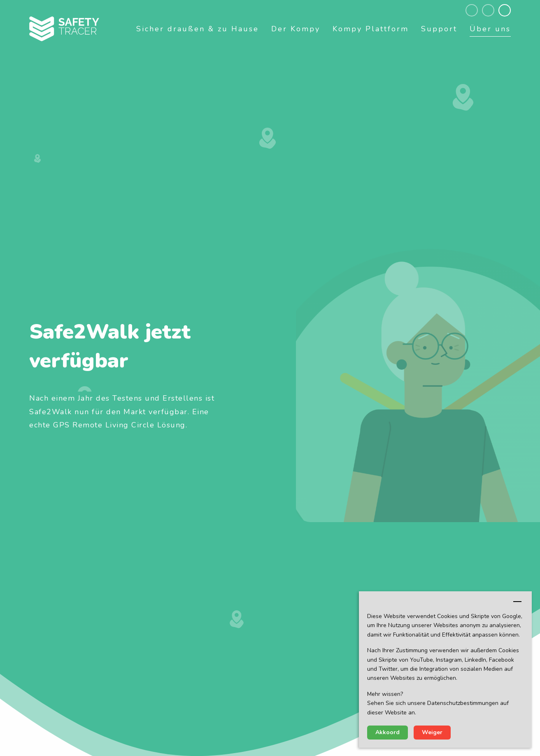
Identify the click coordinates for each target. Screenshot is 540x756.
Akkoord (388, 732)
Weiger (432, 732)
